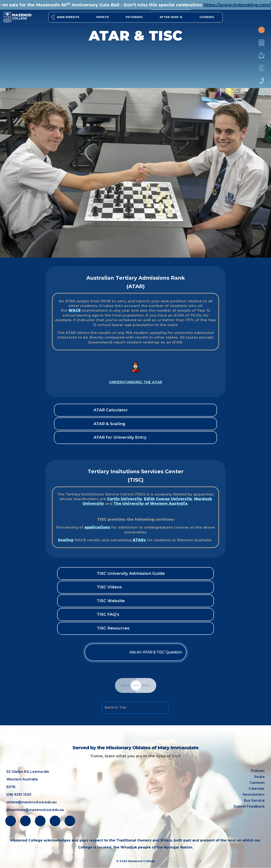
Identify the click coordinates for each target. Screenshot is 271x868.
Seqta (259, 777)
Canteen (261, 57)
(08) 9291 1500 (19, 795)
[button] (207, 17)
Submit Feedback (249, 806)
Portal (261, 32)
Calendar (261, 45)
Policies (258, 771)
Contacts (261, 83)
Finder (261, 96)
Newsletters (261, 70)
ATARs (139, 538)
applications (100, 526)
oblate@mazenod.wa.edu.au (31, 802)
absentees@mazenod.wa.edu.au (35, 810)
